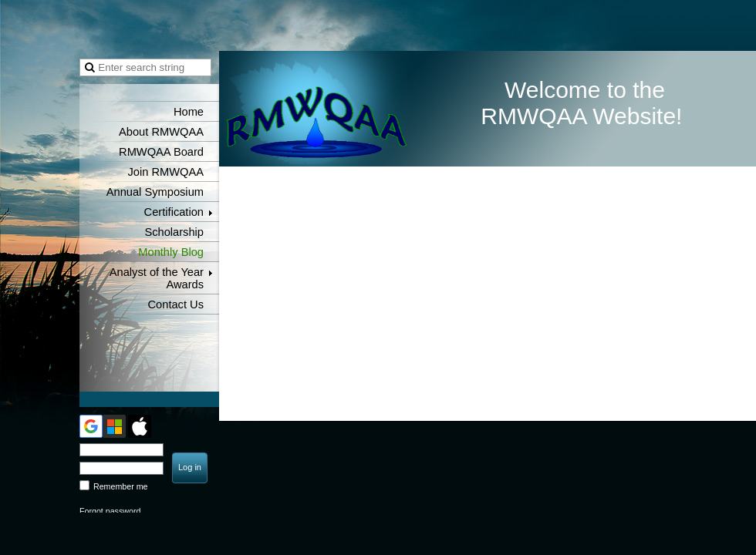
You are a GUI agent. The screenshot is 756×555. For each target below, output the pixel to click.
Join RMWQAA (165, 172)
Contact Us (176, 304)
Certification (174, 212)
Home (189, 112)
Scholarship (174, 232)
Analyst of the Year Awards (157, 278)
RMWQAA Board (161, 152)
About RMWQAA (161, 132)
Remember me (120, 486)
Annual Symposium (155, 192)
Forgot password (110, 511)
